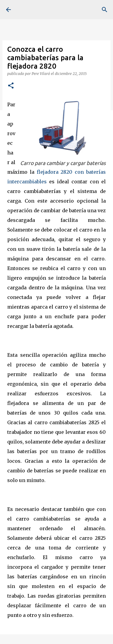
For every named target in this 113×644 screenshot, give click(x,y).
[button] (11, 86)
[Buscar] (105, 10)
